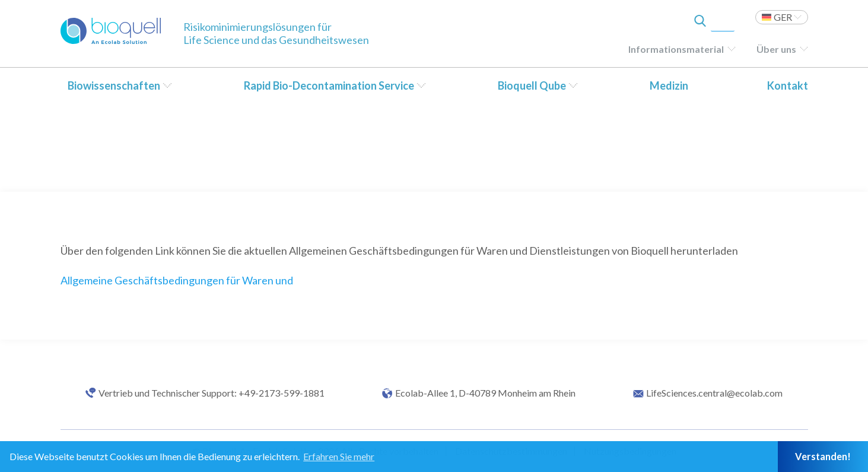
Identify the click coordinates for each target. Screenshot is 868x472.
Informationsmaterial (676, 49)
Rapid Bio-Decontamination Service (329, 85)
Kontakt (788, 85)
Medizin (669, 85)
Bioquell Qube (532, 85)
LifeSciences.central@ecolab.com (714, 393)
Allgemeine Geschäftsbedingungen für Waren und (177, 280)
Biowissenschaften (114, 85)
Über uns (776, 49)
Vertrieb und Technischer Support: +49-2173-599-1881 (212, 393)
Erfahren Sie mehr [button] (339, 456)
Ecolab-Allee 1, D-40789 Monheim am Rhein (485, 393)
